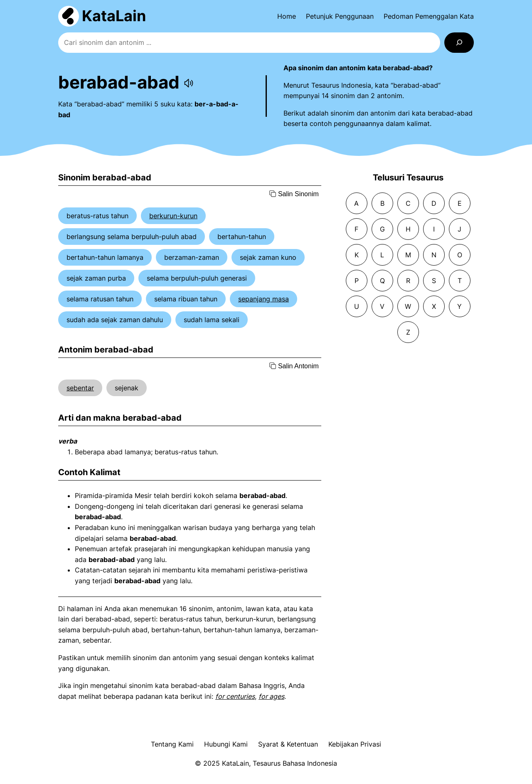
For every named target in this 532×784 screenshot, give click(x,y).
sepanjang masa (264, 299)
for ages (271, 696)
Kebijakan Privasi (355, 744)
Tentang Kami (172, 744)
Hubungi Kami (226, 744)
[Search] (459, 43)
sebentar (80, 388)
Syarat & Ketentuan (288, 744)
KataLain (114, 16)
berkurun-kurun (173, 216)
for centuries (235, 696)
